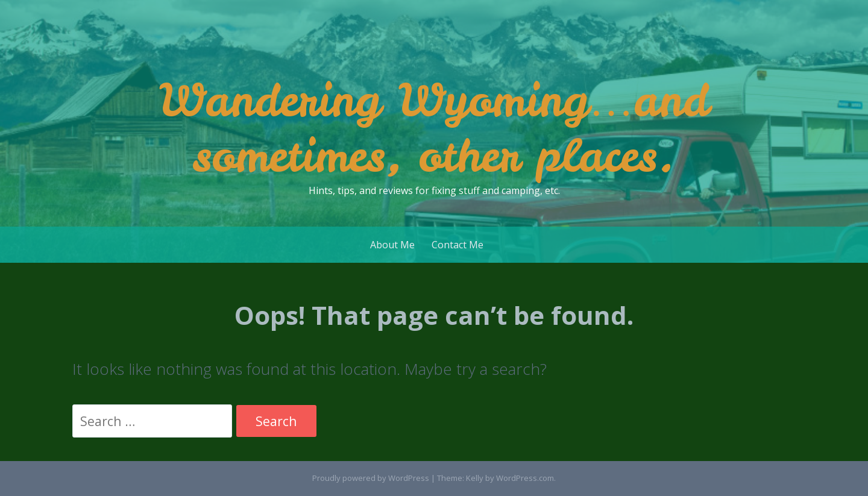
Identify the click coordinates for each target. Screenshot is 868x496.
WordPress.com (525, 478)
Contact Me (458, 245)
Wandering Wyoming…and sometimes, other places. (434, 127)
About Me (392, 245)
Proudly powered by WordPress (371, 478)
